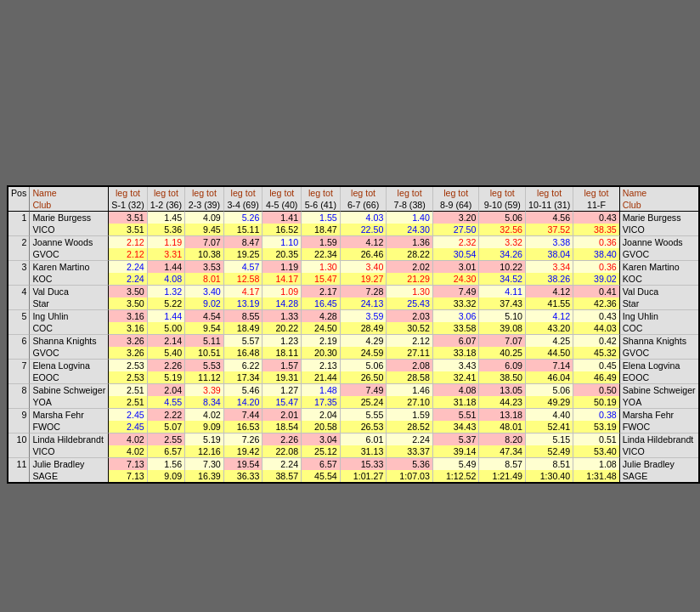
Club (42, 205)
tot (135, 193)
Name (44, 193)
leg (121, 193)
